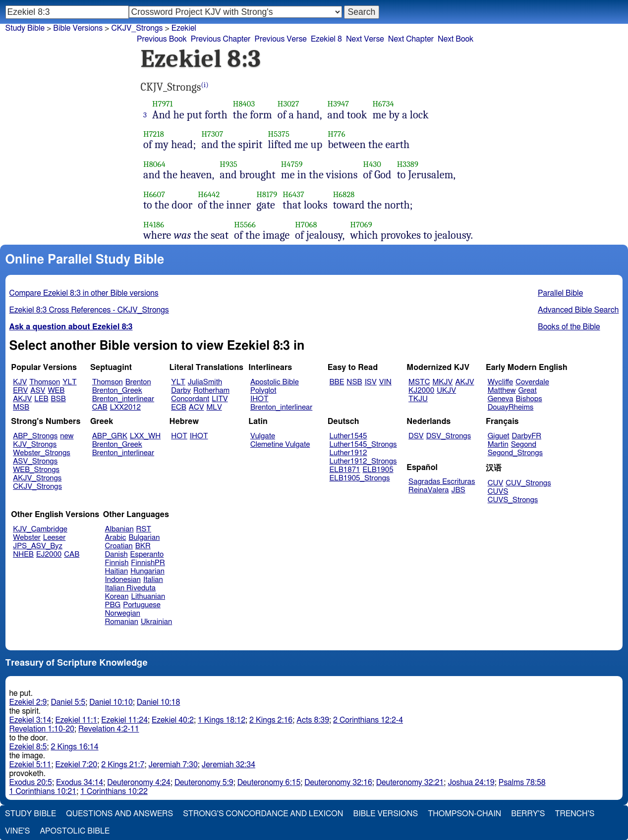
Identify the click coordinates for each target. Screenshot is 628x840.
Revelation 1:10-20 (42, 729)
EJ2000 (49, 554)
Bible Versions (78, 28)
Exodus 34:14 (80, 783)
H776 (336, 134)
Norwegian (123, 613)
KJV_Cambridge (40, 529)
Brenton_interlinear (123, 399)
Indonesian (123, 580)
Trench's (574, 814)
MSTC (419, 382)
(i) (205, 85)
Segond (524, 445)
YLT (69, 382)
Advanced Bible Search (578, 310)
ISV (371, 382)
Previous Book (162, 39)
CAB (100, 407)
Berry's (528, 814)
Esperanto (147, 554)
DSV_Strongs (449, 436)
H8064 (154, 164)
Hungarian (147, 571)
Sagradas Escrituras (442, 482)
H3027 (288, 104)
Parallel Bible (560, 293)
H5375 (279, 134)
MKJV (442, 382)
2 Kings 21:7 (123, 765)
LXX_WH (145, 436)
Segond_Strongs (515, 453)
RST (144, 529)
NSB (354, 382)
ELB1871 (345, 470)
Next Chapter (411, 39)
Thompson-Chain (464, 814)
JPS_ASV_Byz (38, 546)
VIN (385, 382)
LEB (41, 399)
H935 (228, 164)
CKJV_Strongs (37, 487)
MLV (214, 407)
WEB (56, 391)
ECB (178, 407)
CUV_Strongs (528, 483)
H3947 (339, 104)
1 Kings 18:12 (222, 720)
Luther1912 (348, 453)
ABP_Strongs (35, 436)
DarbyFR (527, 436)
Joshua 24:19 (471, 783)
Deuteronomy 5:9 (204, 783)
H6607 (154, 194)
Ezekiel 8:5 (28, 747)
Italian (153, 580)
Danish (116, 554)
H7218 (154, 134)
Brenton (138, 382)
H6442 (209, 194)
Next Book (456, 39)
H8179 (267, 194)
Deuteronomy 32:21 (410, 783)
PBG (113, 605)
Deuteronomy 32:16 (338, 783)
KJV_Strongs (35, 445)
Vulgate (263, 436)
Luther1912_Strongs (363, 461)
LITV (220, 399)
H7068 (306, 225)
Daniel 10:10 (111, 702)
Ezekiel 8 (326, 39)
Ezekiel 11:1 (76, 720)
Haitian (117, 571)
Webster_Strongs (42, 453)
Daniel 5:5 (68, 702)
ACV (197, 407)
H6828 (344, 194)
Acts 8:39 (313, 720)
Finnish (117, 563)
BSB (58, 399)
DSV (416, 436)
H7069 (361, 225)
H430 (372, 164)
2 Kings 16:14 (75, 747)
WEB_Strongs (36, 470)
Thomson (45, 382)
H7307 (212, 134)
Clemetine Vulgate (280, 445)
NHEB (23, 554)
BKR (143, 546)
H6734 (383, 104)
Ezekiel (184, 28)
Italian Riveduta (130, 588)
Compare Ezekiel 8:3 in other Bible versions (84, 293)
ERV (20, 391)
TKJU (418, 399)
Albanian (119, 529)
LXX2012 (125, 407)
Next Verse (365, 39)
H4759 (292, 164)
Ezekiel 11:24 (124, 720)
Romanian (122, 622)
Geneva (501, 399)
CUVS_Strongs (513, 500)
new (67, 436)
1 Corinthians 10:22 (114, 791)
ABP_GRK (110, 436)
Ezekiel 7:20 (76, 765)
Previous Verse (280, 39)
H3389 (408, 164)
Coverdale (532, 382)
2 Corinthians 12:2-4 (368, 720)
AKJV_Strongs (37, 478)
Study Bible (25, 28)
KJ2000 (421, 391)
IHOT (259, 399)
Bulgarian (144, 538)
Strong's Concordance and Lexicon (263, 814)
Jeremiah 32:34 (228, 765)
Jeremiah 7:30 (173, 765)
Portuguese (142, 605)
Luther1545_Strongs (363, 445)
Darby (181, 391)
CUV (496, 483)
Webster (27, 538)
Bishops (529, 399)
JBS (458, 490)
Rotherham (211, 391)
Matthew (502, 391)
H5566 (245, 225)
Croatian (119, 546)
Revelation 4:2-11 (109, 729)
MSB (21, 407)
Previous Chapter (221, 39)
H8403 (244, 104)
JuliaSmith (205, 382)
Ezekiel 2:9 (28, 702)
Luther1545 (348, 436)
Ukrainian (156, 622)
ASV (38, 391)
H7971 (163, 104)
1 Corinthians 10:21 (43, 791)
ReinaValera (428, 490)
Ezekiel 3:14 (30, 720)
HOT (179, 436)
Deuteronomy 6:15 (269, 783)
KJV (20, 382)
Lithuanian (148, 597)
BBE (337, 382)
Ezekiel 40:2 (173, 720)
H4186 (154, 225)
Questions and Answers (119, 814)
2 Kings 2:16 (271, 720)
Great (528, 391)
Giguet (499, 436)
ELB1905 (378, 470)
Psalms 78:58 (522, 783)
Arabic (116, 538)
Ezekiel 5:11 (30, 765)
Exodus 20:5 (31, 783)
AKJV (22, 399)
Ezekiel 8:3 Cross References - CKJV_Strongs (89, 310)
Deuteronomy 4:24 (139, 783)
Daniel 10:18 (159, 702)
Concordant (190, 399)
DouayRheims (511, 407)
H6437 (293, 194)
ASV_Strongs (35, 461)
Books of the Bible (569, 327)
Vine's (17, 831)
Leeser (54, 538)
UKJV (446, 391)
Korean (117, 597)
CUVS (498, 492)
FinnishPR (148, 563)
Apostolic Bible (75, 831)
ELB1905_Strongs (360, 478)
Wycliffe (500, 382)
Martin (498, 445)
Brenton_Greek (117, 391)
